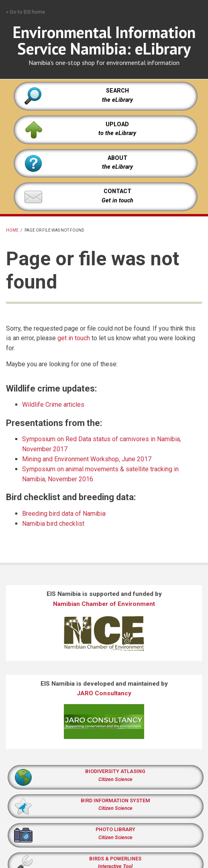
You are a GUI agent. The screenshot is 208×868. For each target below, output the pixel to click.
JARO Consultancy (104, 693)
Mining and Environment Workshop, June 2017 (87, 459)
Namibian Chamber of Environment (104, 604)
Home (12, 230)
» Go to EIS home (25, 12)
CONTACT (117, 191)
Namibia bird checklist (53, 524)
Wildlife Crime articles (53, 405)
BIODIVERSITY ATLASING (115, 771)
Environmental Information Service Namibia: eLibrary (104, 40)
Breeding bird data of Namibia (64, 514)
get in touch (74, 338)
